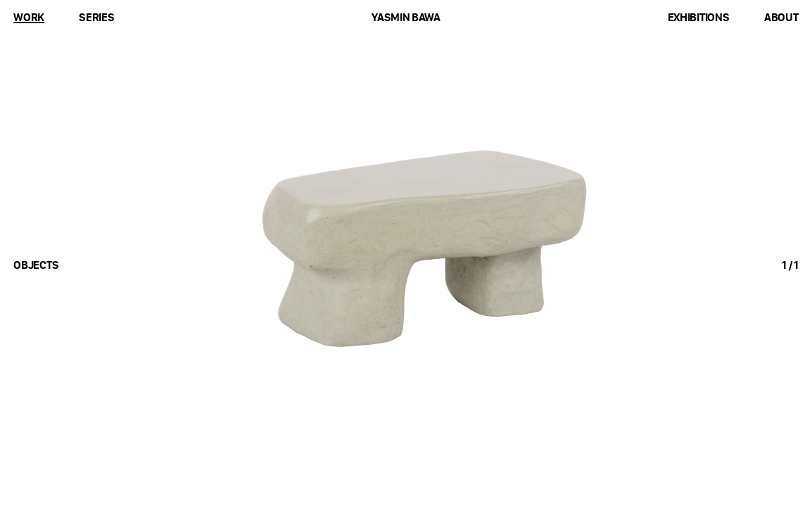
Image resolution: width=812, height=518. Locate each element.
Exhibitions (699, 17)
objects (36, 265)
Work (29, 17)
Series (96, 17)
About (781, 17)
